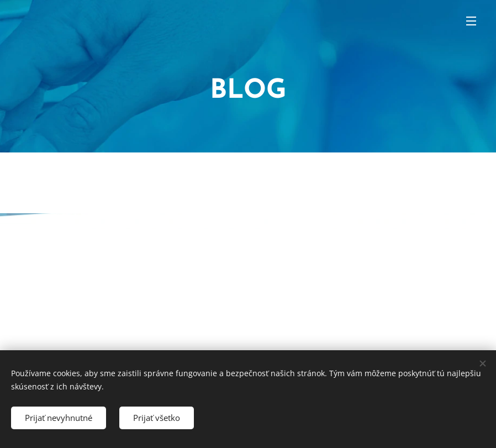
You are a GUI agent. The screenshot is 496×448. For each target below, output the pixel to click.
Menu (471, 21)
